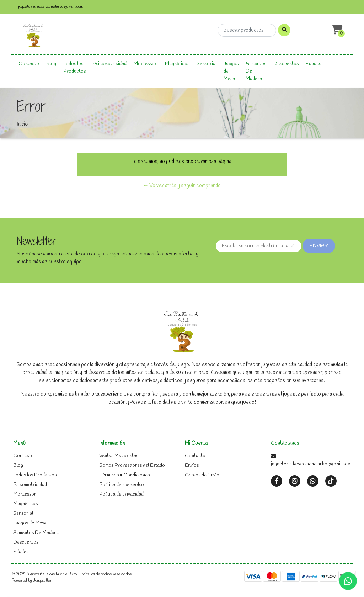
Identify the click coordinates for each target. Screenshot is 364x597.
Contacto (29, 64)
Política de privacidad (121, 494)
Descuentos (286, 64)
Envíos (192, 466)
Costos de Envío (202, 475)
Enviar (319, 246)
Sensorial (207, 64)
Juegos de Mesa (231, 71)
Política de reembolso (122, 485)
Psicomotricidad (110, 64)
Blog (51, 64)
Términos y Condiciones (124, 475)
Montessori (146, 64)
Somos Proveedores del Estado (132, 466)
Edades (313, 64)
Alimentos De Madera (256, 71)
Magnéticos (177, 64)
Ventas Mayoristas (119, 456)
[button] (336, 30)
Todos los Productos (74, 68)
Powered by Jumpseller (31, 581)
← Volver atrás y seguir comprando (182, 186)
